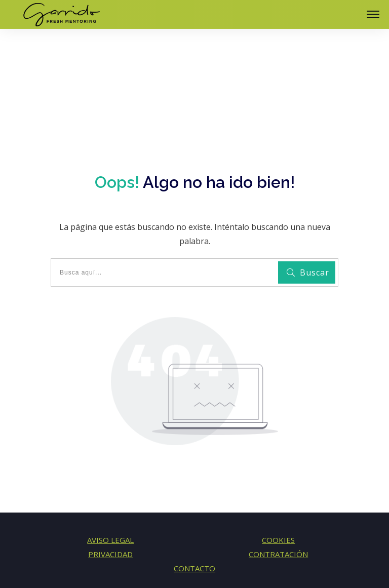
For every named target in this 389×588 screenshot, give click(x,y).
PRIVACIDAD (110, 510)
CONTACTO (194, 524)
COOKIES (278, 496)
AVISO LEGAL (110, 496)
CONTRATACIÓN (278, 510)
